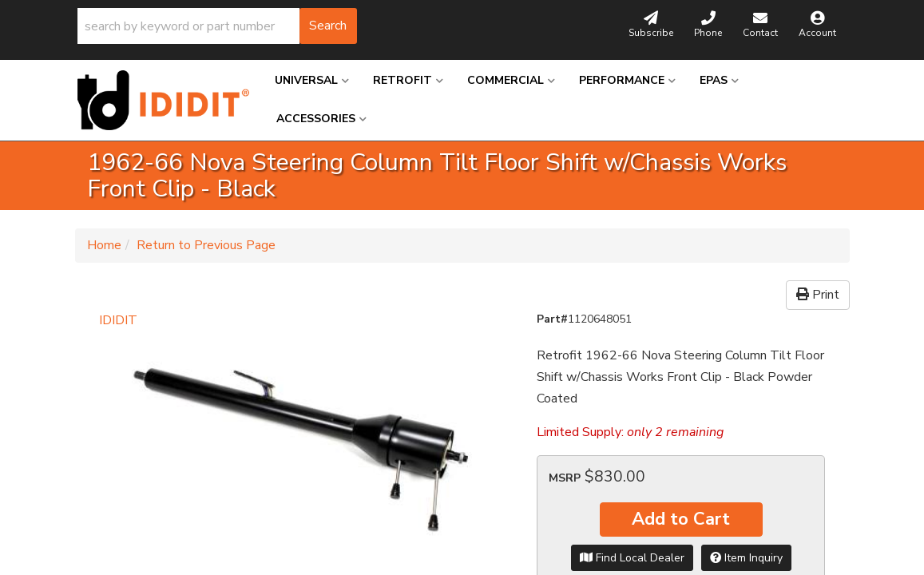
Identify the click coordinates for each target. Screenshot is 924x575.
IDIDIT (118, 320)
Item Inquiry (746, 558)
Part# (552, 319)
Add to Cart (681, 519)
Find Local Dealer (632, 558)
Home (104, 245)
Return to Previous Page (206, 245)
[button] (217, 26)
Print (818, 295)
